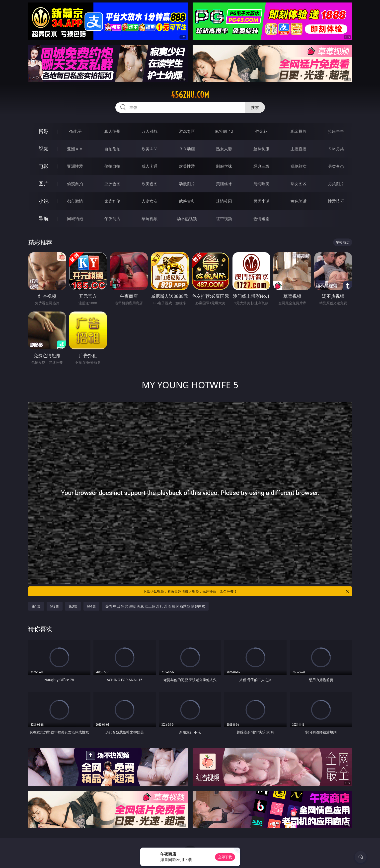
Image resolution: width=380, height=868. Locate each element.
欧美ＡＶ (150, 149)
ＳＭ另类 (336, 149)
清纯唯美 (261, 184)
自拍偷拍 (112, 149)
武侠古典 (187, 201)
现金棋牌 (299, 131)
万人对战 (150, 131)
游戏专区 (187, 131)
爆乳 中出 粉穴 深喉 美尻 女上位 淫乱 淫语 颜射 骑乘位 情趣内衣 (155, 606)
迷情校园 (224, 201)
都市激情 (75, 201)
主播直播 (299, 149)
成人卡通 (150, 166)
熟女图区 (299, 184)
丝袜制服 (261, 149)
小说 (44, 201)
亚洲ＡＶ (75, 149)
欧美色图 (150, 184)
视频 (44, 149)
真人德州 (112, 131)
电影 (44, 166)
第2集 (55, 606)
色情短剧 (261, 219)
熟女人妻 (224, 149)
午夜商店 (112, 219)
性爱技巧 (336, 201)
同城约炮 (75, 219)
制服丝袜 (224, 166)
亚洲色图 (112, 184)
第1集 (36, 606)
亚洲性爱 (75, 166)
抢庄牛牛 (336, 131)
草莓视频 (150, 219)
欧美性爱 (187, 166)
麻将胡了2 (224, 131)
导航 (44, 218)
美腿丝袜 (224, 184)
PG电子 (75, 131)
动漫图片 (187, 184)
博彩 (44, 131)
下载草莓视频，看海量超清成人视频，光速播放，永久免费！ (246, 591)
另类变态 (336, 166)
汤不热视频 (187, 219)
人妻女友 (150, 201)
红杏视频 (224, 219)
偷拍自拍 (112, 166)
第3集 (73, 606)
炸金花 (261, 131)
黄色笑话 (299, 201)
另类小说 (261, 201)
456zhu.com (190, 95)
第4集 (91, 606)
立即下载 (225, 857)
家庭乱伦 (112, 201)
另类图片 (336, 184)
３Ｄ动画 (187, 149)
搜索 (255, 107)
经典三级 (261, 166)
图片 (44, 184)
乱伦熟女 (299, 166)
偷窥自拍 (75, 184)
